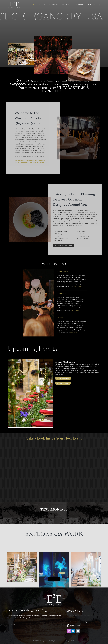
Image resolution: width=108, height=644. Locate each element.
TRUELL (73, 641)
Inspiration (54, 5)
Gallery (66, 5)
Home (33, 5)
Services (42, 5)
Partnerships (78, 5)
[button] (54, 579)
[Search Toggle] (99, 5)
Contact (91, 5)
